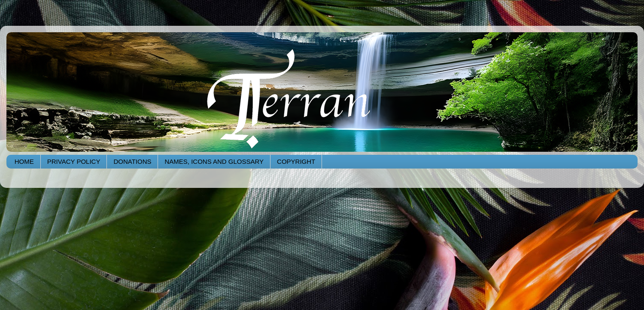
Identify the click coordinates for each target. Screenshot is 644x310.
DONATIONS (132, 161)
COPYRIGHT (296, 161)
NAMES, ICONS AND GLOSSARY (214, 161)
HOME (24, 161)
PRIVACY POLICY (74, 161)
